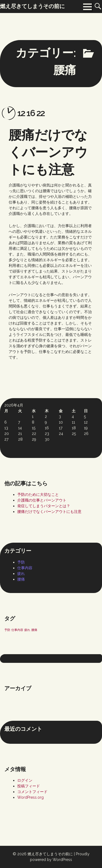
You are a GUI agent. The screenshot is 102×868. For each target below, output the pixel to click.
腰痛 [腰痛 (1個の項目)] (34, 630)
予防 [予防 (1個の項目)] (7, 630)
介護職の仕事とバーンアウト (42, 500)
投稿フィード (29, 786)
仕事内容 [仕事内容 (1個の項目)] (17, 630)
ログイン (25, 780)
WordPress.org (30, 797)
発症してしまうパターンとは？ (44, 506)
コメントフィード (32, 792)
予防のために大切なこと (38, 494)
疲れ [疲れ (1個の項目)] (27, 630)
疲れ (21, 574)
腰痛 (21, 579)
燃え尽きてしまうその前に (50, 854)
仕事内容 (25, 568)
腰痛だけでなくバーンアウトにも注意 (48, 152)
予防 (21, 562)
